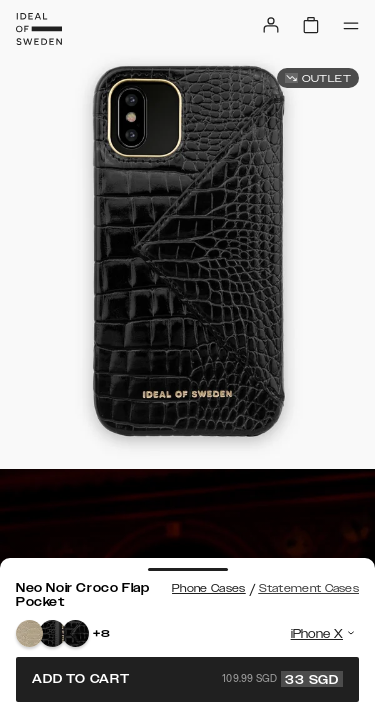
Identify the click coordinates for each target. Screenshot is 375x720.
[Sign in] (271, 25)
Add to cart (187, 679)
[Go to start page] (39, 29)
